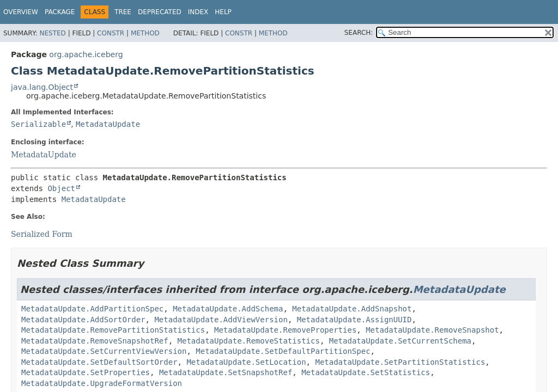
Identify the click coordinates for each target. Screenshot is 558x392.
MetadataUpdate (108, 124)
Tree (123, 12)
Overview (21, 12)
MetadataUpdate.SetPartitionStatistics (400, 362)
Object (61, 188)
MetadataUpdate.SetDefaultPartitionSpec (283, 351)
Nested (52, 33)
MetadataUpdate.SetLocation (246, 362)
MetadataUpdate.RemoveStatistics (249, 341)
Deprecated (160, 12)
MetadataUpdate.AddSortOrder (83, 320)
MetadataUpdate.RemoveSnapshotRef (95, 341)
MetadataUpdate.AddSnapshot (352, 309)
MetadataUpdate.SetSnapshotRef (226, 372)
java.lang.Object (42, 87)
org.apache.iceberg (86, 54)
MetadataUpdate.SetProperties (86, 372)
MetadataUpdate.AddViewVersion (221, 320)
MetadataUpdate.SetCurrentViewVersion (104, 351)
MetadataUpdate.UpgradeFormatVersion (102, 383)
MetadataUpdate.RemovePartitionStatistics (113, 330)
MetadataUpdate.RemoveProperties (285, 330)
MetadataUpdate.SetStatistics (366, 372)
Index (198, 12)
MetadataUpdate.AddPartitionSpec (92, 309)
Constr (111, 33)
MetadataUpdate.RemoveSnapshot (432, 330)
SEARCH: (359, 33)
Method (145, 33)
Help (223, 12)
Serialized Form (42, 234)
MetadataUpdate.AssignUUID (354, 320)
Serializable (38, 124)
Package (60, 12)
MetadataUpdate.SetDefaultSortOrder (99, 362)
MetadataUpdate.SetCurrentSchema (400, 341)
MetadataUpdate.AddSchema (228, 309)
